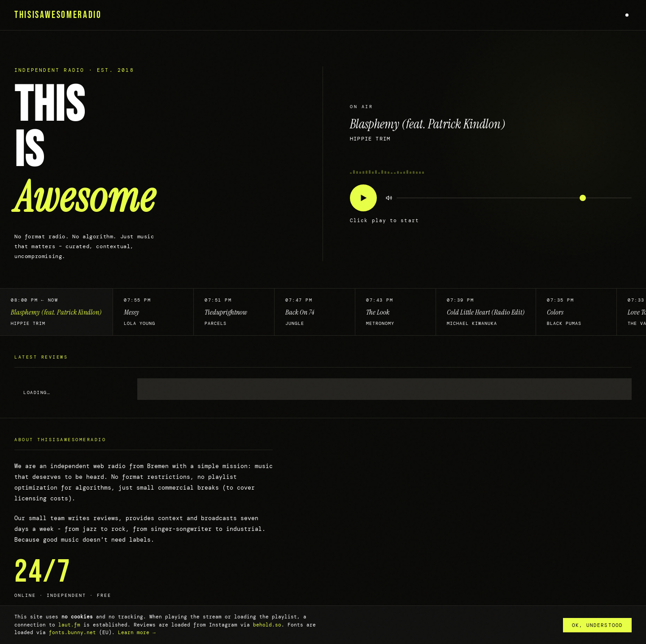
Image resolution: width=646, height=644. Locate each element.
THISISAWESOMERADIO (58, 15)
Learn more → (137, 632)
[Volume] (514, 198)
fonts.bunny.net (72, 632)
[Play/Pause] (363, 198)
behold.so (267, 625)
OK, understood (597, 625)
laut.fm (69, 625)
